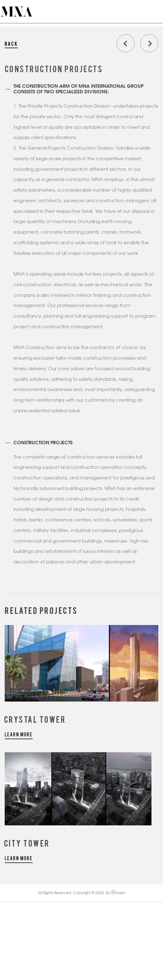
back (11, 43)
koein (118, 893)
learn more (19, 734)
